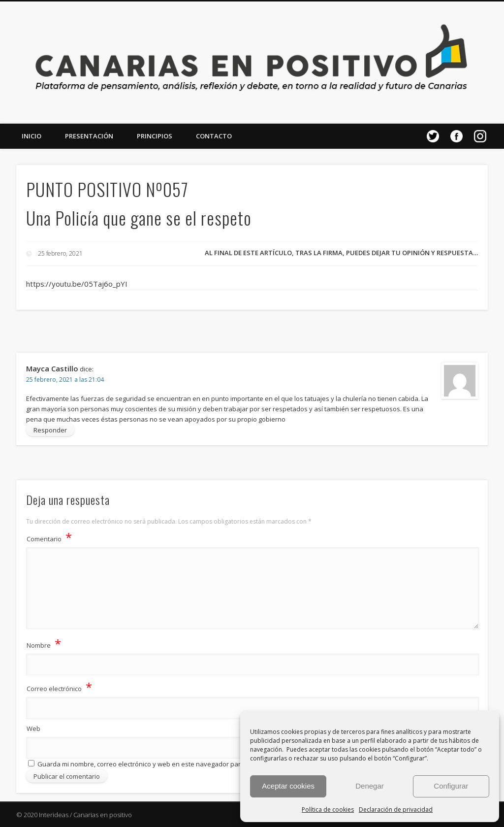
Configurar (451, 786)
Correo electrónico (59, 687)
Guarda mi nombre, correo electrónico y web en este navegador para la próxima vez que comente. (185, 764)
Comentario (49, 537)
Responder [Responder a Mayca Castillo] (50, 430)
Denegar (370, 786)
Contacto (214, 136)
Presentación (89, 136)
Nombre (44, 644)
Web (33, 728)
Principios (155, 136)
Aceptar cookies (288, 786)
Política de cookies (328, 810)
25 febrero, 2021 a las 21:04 (65, 380)
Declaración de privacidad (396, 810)
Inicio (31, 136)
